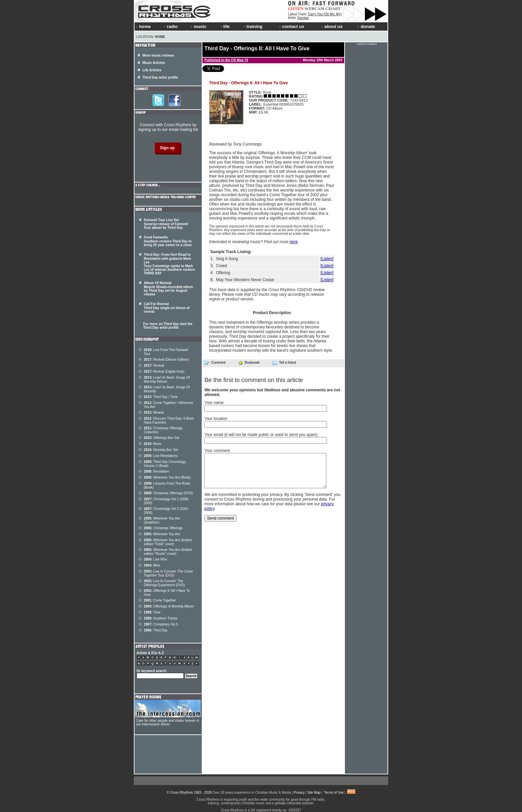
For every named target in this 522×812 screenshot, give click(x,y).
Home (160, 37)
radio (170, 26)
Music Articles (154, 63)
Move (153, 444)
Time (152, 612)
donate (366, 26)
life (225, 26)
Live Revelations (161, 456)
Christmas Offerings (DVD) (168, 493)
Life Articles (152, 70)
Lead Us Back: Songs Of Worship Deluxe (167, 380)
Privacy (299, 793)
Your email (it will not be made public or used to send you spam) (261, 435)
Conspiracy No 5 (161, 624)
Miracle (154, 412)
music (198, 26)
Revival (154, 366)
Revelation (156, 471)
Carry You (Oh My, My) (325, 14)
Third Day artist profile (160, 77)
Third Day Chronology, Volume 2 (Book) (165, 464)
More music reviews (158, 55)
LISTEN (296, 8)
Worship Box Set (161, 450)
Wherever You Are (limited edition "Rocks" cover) (168, 552)
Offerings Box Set (162, 438)
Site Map (314, 793)
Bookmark (249, 363)
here (294, 242)
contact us (292, 26)
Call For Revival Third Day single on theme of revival (167, 308)
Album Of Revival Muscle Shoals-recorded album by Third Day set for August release (168, 289)
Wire (152, 565)
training (252, 26)
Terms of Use (334, 793)
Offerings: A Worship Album (169, 606)
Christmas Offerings (163, 528)
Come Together (160, 600)
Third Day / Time (161, 397)
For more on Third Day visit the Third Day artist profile (168, 326)
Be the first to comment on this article (254, 380)
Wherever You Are (162, 534)
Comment (215, 363)
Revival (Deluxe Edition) (166, 360)
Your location (216, 419)
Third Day (156, 630)
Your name (214, 403)
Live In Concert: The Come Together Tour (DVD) (168, 573)
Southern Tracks (161, 618)
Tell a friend (284, 363)
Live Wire (155, 559)
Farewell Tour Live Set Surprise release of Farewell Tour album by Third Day (166, 224)
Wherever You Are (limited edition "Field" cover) (168, 542)
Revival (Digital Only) (164, 372)
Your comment (217, 451)
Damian (303, 18)
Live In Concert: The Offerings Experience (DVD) (164, 583)
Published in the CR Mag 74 (226, 60)
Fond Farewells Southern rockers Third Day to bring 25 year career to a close (168, 241)
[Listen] (327, 259)
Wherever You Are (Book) (167, 477)
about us (331, 26)
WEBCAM (314, 8)
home (143, 26)
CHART (333, 8)
